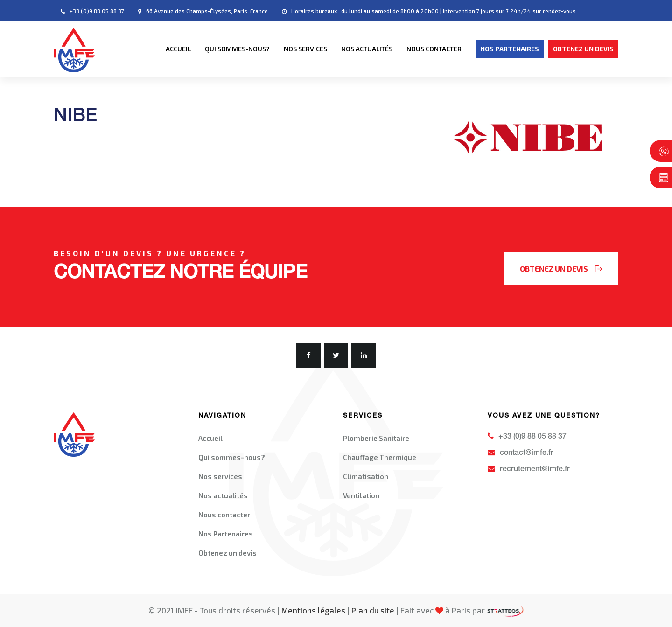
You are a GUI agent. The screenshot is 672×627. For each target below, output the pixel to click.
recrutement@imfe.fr (529, 469)
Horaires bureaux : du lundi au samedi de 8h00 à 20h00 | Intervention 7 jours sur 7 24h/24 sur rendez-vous (429, 11)
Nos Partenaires (226, 534)
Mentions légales (313, 610)
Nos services (305, 49)
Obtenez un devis (227, 553)
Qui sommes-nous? (237, 49)
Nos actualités (367, 49)
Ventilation (361, 495)
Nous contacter (434, 49)
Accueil (178, 49)
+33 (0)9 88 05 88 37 (92, 11)
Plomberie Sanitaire (376, 438)
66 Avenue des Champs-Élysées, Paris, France (203, 11)
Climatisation (366, 476)
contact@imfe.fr (521, 453)
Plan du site (373, 610)
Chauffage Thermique (380, 457)
